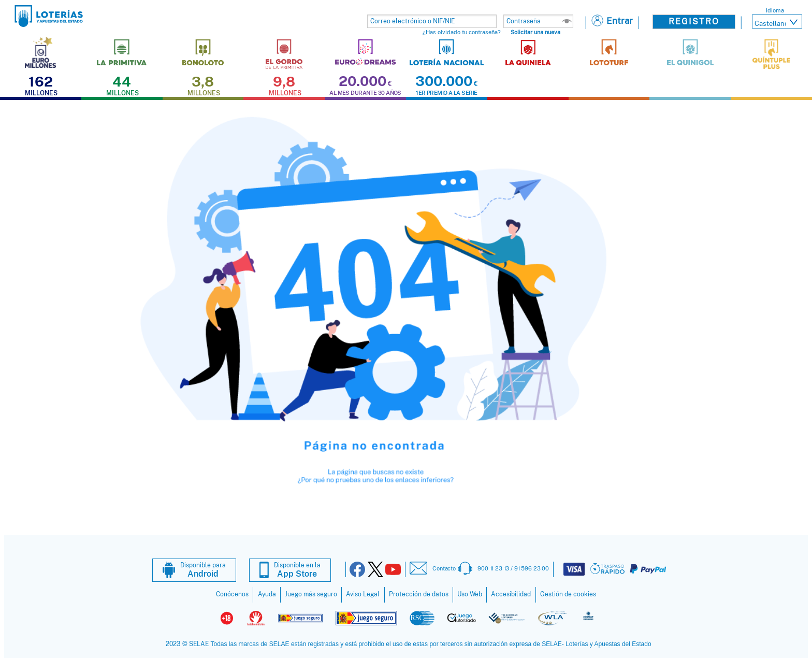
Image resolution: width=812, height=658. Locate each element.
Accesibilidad (511, 594)
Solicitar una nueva (535, 32)
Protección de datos (419, 594)
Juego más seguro (311, 594)
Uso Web (470, 594)
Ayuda (267, 594)
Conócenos (232, 594)
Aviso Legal (363, 594)
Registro (694, 22)
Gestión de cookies (568, 594)
